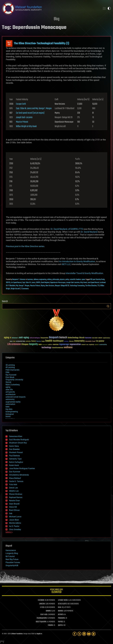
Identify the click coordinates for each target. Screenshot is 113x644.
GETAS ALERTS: (63, 604)
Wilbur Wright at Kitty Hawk (26, 126)
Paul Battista (14, 456)
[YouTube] (89, 634)
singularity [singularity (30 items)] (92, 345)
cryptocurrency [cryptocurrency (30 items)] (106, 338)
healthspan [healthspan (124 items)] (58, 341)
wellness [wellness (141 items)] (68, 347)
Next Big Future (12, 559)
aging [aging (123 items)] (7, 338)
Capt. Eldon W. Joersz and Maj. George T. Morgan (34, 108)
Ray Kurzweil (11, 375)
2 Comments (25, 289)
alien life (9, 390)
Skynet (8, 382)
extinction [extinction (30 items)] (28, 341)
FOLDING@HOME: (42, 618)
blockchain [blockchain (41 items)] (88, 338)
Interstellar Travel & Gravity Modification (84, 273)
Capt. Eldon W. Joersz (29, 283)
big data (9, 409)
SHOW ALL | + (9, 532)
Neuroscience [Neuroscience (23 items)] (45, 345)
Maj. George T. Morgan (23, 286)
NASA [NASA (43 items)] (40, 345)
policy (67, 280)
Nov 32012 (9, 44)
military (49, 280)
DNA (7, 372)
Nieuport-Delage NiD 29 (62, 286)
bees (7, 407)
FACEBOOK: (41, 600)
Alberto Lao (14, 491)
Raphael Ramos (16, 497)
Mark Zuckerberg (13, 385)
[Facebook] (75, 634)
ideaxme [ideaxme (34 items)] (71, 341)
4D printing (10, 367)
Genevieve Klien (16, 436)
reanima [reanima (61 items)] (56, 344)
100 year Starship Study (97, 280)
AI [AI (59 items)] (11, 338)
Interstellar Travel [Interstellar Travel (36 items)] (90, 341)
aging (8, 387)
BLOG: (60, 607)
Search (108, 306)
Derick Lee (13, 488)
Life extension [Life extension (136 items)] (14, 344)
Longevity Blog (12, 553)
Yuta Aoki (13, 485)
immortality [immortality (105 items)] (79, 341)
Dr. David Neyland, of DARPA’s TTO (67, 229)
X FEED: (42, 607)
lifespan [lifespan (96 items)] (25, 344)
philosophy (56, 280)
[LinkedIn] (84, 634)
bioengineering (12, 412)
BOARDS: (61, 611)
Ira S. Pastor (14, 526)
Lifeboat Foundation (17, 634)
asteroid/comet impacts (16, 397)
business (30, 280)
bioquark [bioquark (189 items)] (54, 338)
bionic (8, 416)
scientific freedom (75, 280)
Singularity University (14, 380)
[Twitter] (79, 634)
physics (62, 280)
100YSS (8, 283)
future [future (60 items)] (34, 341)
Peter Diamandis (12, 370)
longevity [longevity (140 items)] (33, 344)
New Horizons (50, 286)
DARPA (38, 283)
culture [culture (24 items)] (11, 341)
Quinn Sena (14, 446)
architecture (10, 394)
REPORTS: (61, 615)
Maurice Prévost (22, 122)
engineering (43, 280)
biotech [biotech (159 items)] (63, 338)
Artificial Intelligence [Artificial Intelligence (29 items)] (35, 338)
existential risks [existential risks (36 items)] (21, 341)
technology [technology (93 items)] (46, 348)
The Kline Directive (91, 286)
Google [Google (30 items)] (43, 341)
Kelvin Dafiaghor (16, 462)
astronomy (10, 399)
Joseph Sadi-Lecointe (24, 117)
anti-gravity (10, 392)
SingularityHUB (12, 565)
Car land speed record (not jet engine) (30, 113)
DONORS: (48, 611)
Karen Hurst (14, 465)
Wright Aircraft (15, 289)
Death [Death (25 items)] (14, 341)
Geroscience (11, 550)
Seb (11, 513)
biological (10, 414)
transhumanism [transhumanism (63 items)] (58, 348)
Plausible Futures (13, 562)
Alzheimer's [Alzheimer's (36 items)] (15, 338)
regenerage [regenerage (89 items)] (64, 344)
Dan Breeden (14, 449)
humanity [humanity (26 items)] (66, 341)
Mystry (43, 286)
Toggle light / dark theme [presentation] (109, 8)
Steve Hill (13, 507)
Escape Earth (21, 104)
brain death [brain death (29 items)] (95, 338)
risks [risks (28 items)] (87, 345)
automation (10, 404)
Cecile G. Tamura (16, 481)
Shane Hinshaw (16, 494)
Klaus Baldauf (15, 478)
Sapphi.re (39, 634)
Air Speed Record (16, 283)
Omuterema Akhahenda (19, 475)
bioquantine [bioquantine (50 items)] (45, 338)
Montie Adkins (15, 523)
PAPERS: (61, 622)
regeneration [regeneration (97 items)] (75, 344)
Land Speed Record (93, 283)
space (83, 280)
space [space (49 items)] (97, 344)
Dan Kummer (15, 472)
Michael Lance (15, 517)
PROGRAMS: (62, 618)
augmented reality (13, 402)
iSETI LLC (66, 264)
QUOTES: (61, 625)
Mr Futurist (10, 556)
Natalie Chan (14, 501)
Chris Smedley (15, 529)
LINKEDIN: (42, 604)
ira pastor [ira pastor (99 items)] (100, 341)
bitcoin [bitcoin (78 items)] (82, 338)
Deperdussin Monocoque (58, 283)
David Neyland (45, 283)
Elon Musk (10, 377)
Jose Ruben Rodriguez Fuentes (22, 468)
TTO (98, 286)
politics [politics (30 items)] (50, 345)
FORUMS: (51, 625)
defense (36, 280)
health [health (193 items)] (49, 341)
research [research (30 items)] (83, 345)
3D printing (10, 365)
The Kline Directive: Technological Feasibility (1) (42, 43)
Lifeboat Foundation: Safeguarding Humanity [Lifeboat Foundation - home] (51, 8)
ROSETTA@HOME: (41, 622)
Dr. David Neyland (89, 232)
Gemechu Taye (15, 459)
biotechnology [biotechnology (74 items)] (73, 338)
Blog (57, 19)
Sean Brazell (14, 504)
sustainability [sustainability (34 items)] (103, 345)
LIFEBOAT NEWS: (63, 600)
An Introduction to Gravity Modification (77, 261)
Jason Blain (14, 520)
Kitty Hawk (84, 283)
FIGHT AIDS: (44, 615)
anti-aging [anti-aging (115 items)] (24, 338)
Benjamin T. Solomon (19, 280)
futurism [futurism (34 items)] (39, 341)
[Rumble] (94, 634)
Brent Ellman (14, 510)
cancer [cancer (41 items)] (100, 338)
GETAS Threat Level (56, 591)
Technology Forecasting (77, 286)
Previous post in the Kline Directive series (25, 246)
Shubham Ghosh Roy (18, 443)
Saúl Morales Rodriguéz (19, 440)
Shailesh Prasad (16, 452)
